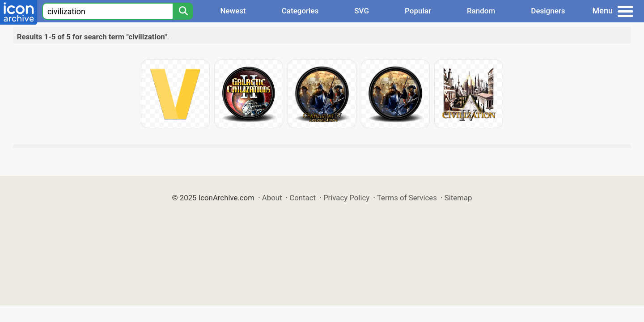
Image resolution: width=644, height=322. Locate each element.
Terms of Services (407, 198)
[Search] (183, 11)
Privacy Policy (346, 198)
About (272, 198)
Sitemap (458, 198)
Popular (418, 11)
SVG (362, 11)
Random (481, 11)
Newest (233, 11)
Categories (300, 11)
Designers (548, 11)
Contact (303, 198)
